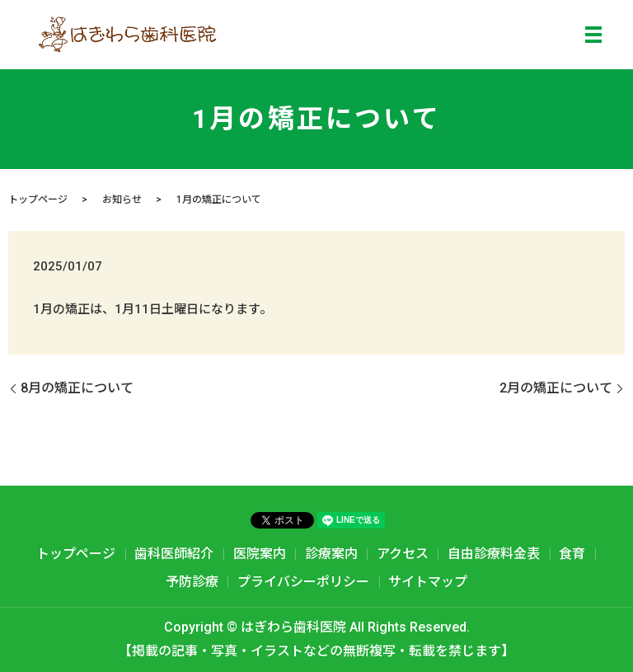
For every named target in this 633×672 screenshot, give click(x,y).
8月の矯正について (77, 388)
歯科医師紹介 (174, 554)
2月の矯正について (556, 388)
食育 (572, 554)
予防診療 (192, 582)
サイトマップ (428, 582)
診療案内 (331, 554)
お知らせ (122, 200)
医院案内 (260, 554)
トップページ (38, 200)
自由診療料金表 (494, 554)
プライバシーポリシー (303, 582)
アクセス (403, 554)
